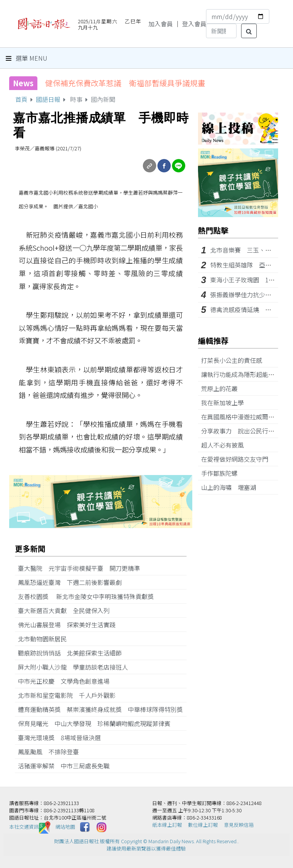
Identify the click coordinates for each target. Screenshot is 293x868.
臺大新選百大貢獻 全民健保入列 (67, 610)
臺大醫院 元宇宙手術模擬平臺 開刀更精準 (82, 568)
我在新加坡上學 (225, 403)
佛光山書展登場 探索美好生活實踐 (70, 625)
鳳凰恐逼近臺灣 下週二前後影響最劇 (73, 582)
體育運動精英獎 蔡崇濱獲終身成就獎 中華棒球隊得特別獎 (100, 709)
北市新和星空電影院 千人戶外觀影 (70, 695)
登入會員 (194, 24)
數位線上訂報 (203, 825)
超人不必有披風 (225, 445)
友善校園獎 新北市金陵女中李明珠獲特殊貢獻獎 (89, 596)
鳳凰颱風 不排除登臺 (52, 752)
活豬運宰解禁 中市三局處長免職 (67, 766)
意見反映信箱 (239, 825)
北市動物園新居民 (45, 639)
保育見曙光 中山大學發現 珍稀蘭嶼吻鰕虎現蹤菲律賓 (94, 723)
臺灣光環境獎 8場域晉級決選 (62, 738)
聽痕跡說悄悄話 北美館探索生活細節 (73, 653)
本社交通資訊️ (30, 827)
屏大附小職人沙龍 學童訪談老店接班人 (76, 667)
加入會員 (161, 24)
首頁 (21, 99)
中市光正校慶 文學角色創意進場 (67, 681)
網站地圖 (65, 827)
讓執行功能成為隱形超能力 (241, 374)
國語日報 (48, 99)
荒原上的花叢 (222, 388)
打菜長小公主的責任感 (235, 360)
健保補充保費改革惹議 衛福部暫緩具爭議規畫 (125, 83)
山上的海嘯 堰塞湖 (232, 487)
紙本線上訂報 (167, 825)
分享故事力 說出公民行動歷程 (247, 431)
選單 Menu (27, 58)
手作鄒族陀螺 (222, 473)
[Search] (221, 31)
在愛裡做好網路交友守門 (238, 459)
